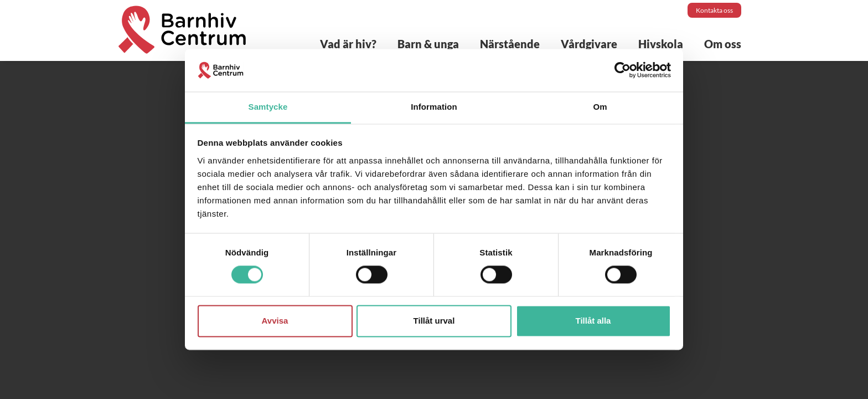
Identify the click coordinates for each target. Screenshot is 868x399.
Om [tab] (600, 107)
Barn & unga (428, 44)
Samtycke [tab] (268, 107)
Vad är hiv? (348, 44)
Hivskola (661, 44)
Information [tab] (434, 107)
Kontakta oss (714, 10)
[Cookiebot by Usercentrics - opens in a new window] (622, 70)
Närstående (510, 44)
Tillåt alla (593, 321)
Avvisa (275, 321)
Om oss (723, 44)
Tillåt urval (434, 321)
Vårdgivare (589, 44)
